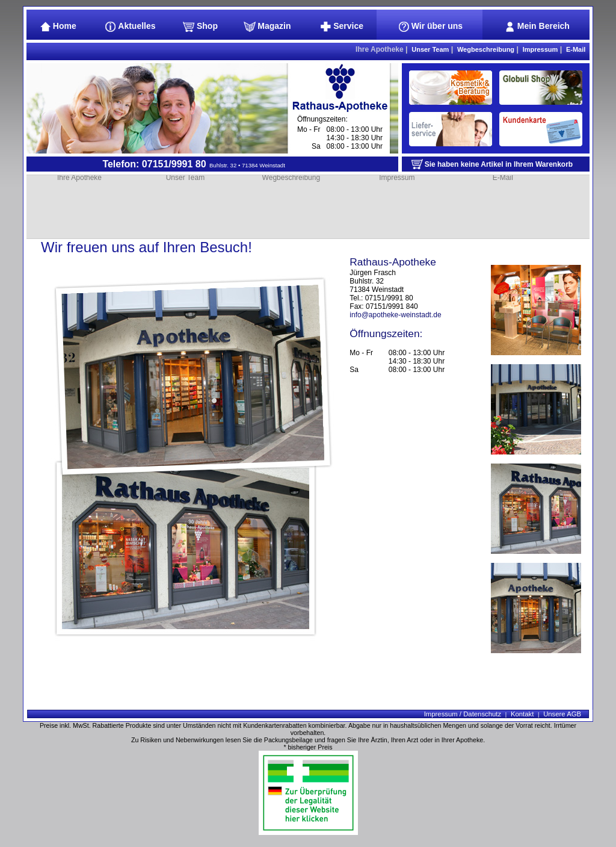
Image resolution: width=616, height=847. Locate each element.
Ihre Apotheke (380, 49)
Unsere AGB (562, 714)
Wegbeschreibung (486, 49)
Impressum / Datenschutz (463, 714)
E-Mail (576, 49)
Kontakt (522, 714)
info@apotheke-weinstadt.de (395, 315)
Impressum (541, 49)
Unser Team (430, 49)
